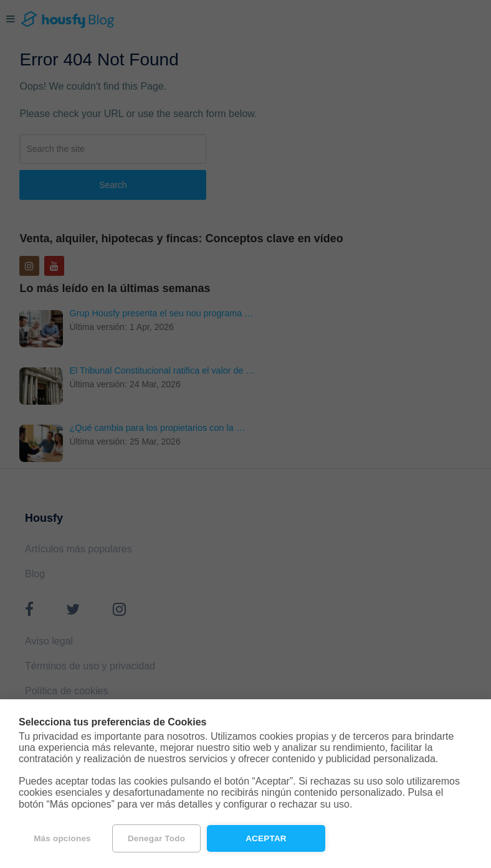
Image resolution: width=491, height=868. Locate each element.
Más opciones (62, 838)
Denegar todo (156, 838)
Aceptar (266, 838)
